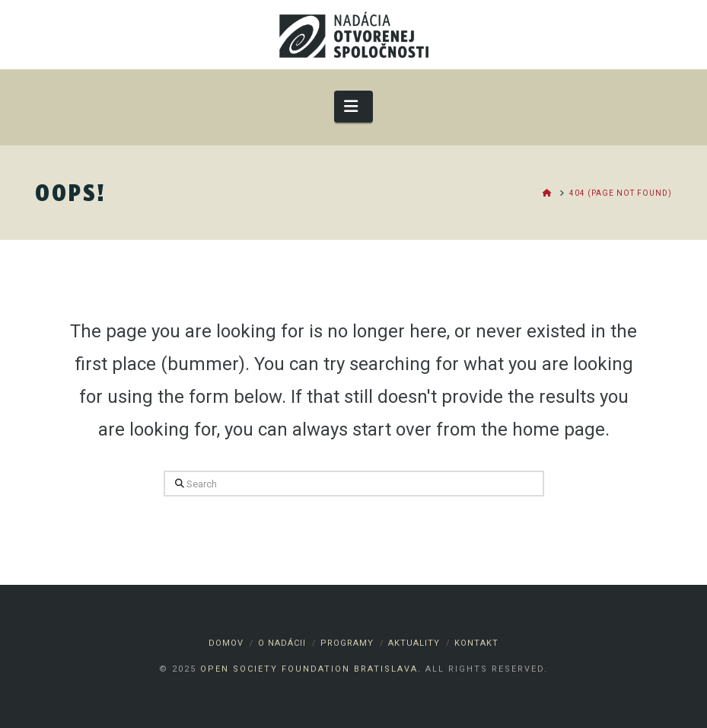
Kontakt (476, 643)
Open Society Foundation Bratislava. (311, 669)
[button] (353, 106)
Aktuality (414, 643)
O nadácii (282, 643)
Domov (226, 643)
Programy (347, 643)
